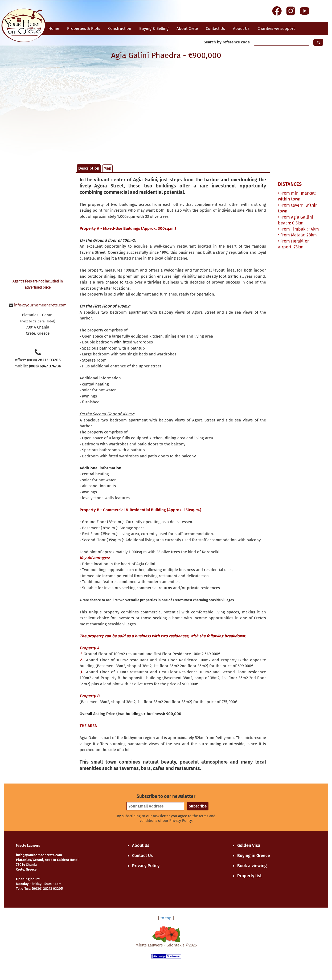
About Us (241, 28)
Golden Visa (249, 845)
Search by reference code (227, 42)
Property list (249, 876)
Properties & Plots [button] (84, 28)
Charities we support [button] (276, 28)
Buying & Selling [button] (154, 28)
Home (54, 28)
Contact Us (142, 856)
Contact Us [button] (215, 28)
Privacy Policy (146, 866)
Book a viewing (252, 866)
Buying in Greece (254, 856)
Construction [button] (120, 28)
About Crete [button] (187, 28)
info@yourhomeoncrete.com (40, 305)
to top (166, 918)
